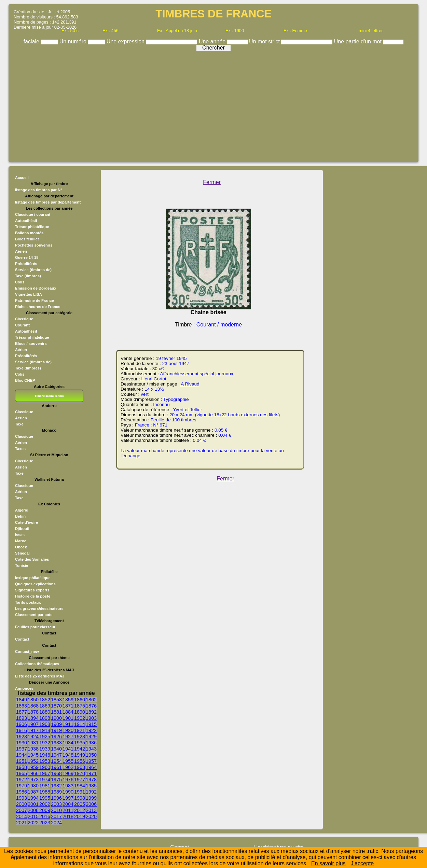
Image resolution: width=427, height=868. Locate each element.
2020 (91, 816)
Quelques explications (35, 584)
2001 (33, 804)
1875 (80, 706)
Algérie (22, 510)
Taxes (20, 449)
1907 (33, 724)
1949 (80, 755)
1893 (22, 718)
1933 (56, 743)
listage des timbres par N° (39, 190)
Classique (24, 319)
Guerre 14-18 (27, 257)
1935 (80, 743)
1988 (45, 792)
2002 (45, 804)
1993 (22, 798)
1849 (22, 700)
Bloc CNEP (25, 380)
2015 (33, 816)
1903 (91, 718)
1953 (45, 761)
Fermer (212, 182)
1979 (22, 786)
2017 (56, 816)
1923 (22, 737)
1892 (91, 712)
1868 (33, 706)
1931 (33, 743)
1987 (33, 792)
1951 (22, 761)
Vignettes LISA (29, 294)
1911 (68, 724)
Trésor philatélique (32, 227)
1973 (33, 780)
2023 (45, 823)
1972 (22, 780)
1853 (56, 700)
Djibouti (22, 529)
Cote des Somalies (32, 559)
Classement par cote (34, 615)
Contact (22, 639)
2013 (91, 810)
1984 (80, 786)
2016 (45, 816)
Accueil (22, 178)
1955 (68, 761)
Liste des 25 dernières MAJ (40, 676)
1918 (45, 730)
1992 (91, 792)
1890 (80, 712)
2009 (45, 810)
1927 (68, 737)
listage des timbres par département (48, 202)
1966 (33, 773)
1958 (22, 767)
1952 (33, 761)
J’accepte (362, 863)
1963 (80, 767)
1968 (56, 773)
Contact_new (27, 652)
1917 (33, 730)
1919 (56, 730)
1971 (91, 773)
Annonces (24, 688)
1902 (80, 718)
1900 (56, 718)
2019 (80, 816)
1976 (68, 780)
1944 (22, 755)
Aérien (21, 251)
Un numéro (74, 41)
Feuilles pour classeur (35, 627)
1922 (91, 730)
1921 (80, 730)
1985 (91, 786)
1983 (68, 786)
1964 (91, 767)
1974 (45, 780)
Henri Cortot (153, 379)
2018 (68, 816)
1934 (68, 743)
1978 (91, 780)
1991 (80, 792)
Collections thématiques (37, 664)
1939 (45, 749)
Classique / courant (33, 214)
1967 (45, 773)
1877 (22, 712)
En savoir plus (328, 863)
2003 (56, 804)
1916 (22, 730)
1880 (45, 712)
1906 (22, 724)
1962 (68, 767)
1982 (56, 786)
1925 (45, 737)
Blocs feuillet (27, 239)
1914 (80, 724)
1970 (80, 773)
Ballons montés (29, 233)
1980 (33, 786)
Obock (21, 547)
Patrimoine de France (35, 300)
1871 (68, 706)
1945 (33, 755)
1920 (68, 730)
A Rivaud (189, 384)
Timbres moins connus (49, 396)
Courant (22, 325)
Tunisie (22, 565)
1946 (45, 755)
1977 (80, 780)
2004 (68, 804)
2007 (22, 810)
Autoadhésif (26, 221)
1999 (91, 798)
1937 (22, 749)
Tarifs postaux (28, 602)
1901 (68, 718)
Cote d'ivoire (26, 522)
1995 (45, 798)
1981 (45, 786)
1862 (91, 700)
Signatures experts (32, 590)
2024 (56, 823)
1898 (45, 718)
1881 (56, 712)
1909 (56, 724)
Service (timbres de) (33, 270)
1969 (68, 773)
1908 (45, 724)
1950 (91, 755)
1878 (33, 712)
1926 (56, 737)
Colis (20, 282)
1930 (22, 743)
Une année (213, 41)
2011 (68, 810)
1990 (68, 792)
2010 (56, 810)
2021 (22, 823)
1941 (68, 749)
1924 (33, 737)
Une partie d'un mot (359, 41)
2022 (33, 823)
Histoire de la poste (33, 596)
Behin (20, 516)
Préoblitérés (26, 264)
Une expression (126, 41)
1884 (68, 712)
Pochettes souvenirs (34, 245)
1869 (45, 706)
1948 (68, 755)
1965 (22, 773)
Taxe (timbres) (28, 276)
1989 (56, 792)
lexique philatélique (33, 578)
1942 (80, 749)
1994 (33, 798)
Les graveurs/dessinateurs (39, 608)
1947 (56, 755)
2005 (80, 804)
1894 (33, 718)
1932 (45, 743)
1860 (80, 700)
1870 (56, 706)
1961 (56, 767)
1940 (56, 749)
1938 (33, 749)
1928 (80, 737)
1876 (91, 706)
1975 (56, 780)
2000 (22, 804)
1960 (45, 767)
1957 (91, 761)
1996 (56, 798)
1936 (91, 743)
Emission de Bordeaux (36, 288)
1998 (80, 798)
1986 (22, 792)
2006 (91, 804)
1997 (68, 798)
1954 (56, 761)
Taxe (19, 424)
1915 (91, 724)
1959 (33, 767)
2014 (22, 816)
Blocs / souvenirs (31, 344)
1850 (33, 700)
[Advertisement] (214, 105)
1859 (68, 700)
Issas (20, 535)
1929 (91, 737)
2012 (80, 810)
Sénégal (22, 553)
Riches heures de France (38, 307)
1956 (80, 761)
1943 (91, 749)
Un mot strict (265, 41)
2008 (33, 810)
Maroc (21, 541)
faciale (32, 41)
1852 (45, 700)
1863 (22, 706)
